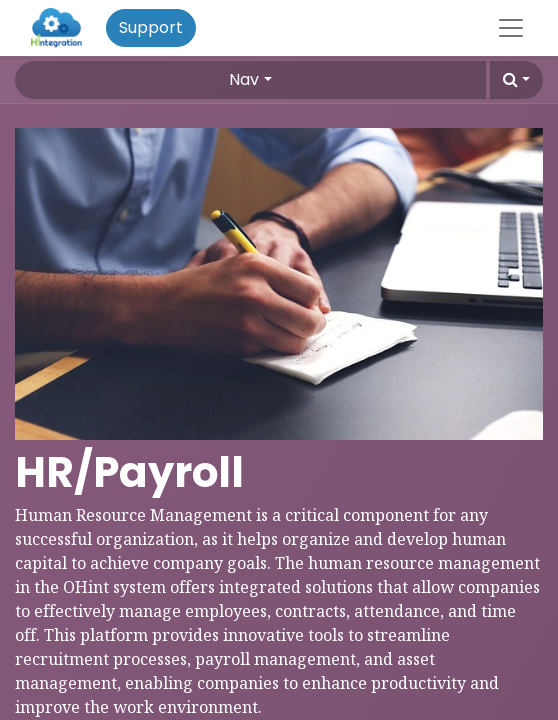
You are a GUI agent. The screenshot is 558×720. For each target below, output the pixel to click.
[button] (516, 80)
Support (151, 27)
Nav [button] (244, 79)
